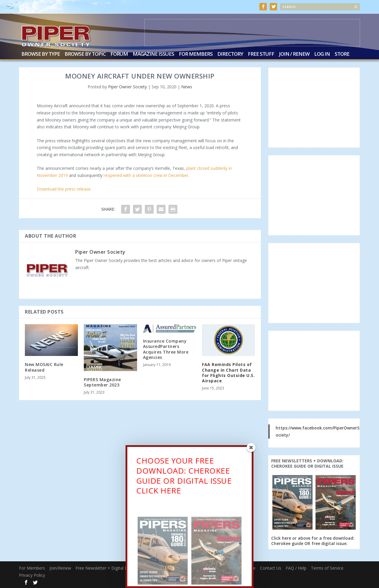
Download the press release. (64, 189)
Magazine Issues (153, 54)
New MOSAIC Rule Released (44, 367)
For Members (196, 54)
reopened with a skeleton (128, 175)
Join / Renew (294, 54)
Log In (322, 54)
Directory (230, 54)
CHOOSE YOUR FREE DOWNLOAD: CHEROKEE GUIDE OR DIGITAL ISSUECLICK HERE (184, 478)
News (187, 86)
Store (342, 54)
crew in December (170, 175)
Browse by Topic (85, 54)
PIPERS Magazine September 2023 (102, 382)
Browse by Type (41, 54)
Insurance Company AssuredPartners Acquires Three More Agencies (166, 349)
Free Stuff (261, 54)
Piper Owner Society (127, 86)
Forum (119, 54)
